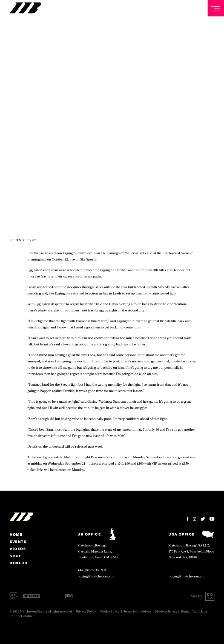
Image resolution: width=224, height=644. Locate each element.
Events (18, 542)
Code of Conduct (22, 616)
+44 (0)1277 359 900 (92, 570)
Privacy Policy (86, 612)
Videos (18, 549)
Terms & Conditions (137, 612)
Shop (16, 556)
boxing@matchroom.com (97, 576)
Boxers (19, 563)
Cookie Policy (110, 612)
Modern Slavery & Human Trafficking (181, 612)
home (16, 534)
